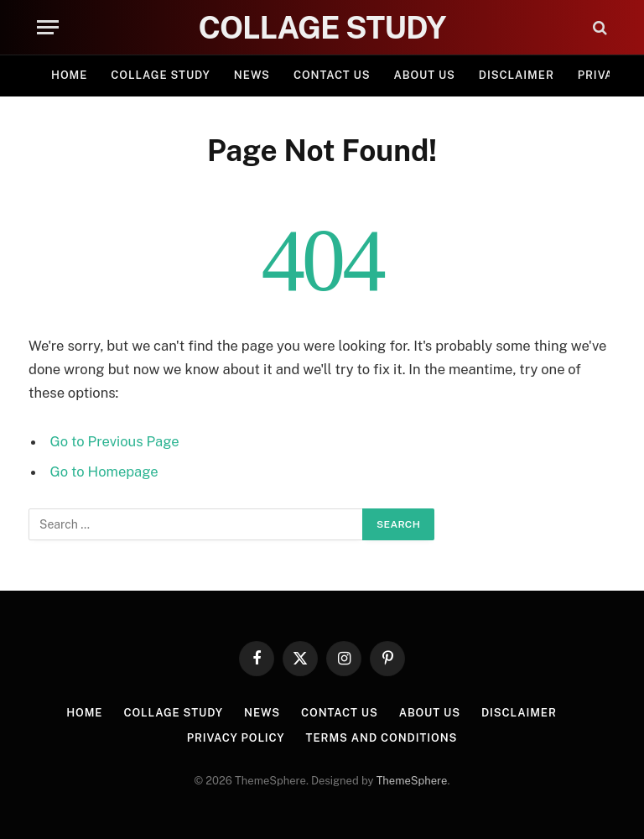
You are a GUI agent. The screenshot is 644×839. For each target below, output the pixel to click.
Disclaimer (517, 75)
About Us (425, 75)
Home (69, 75)
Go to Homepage (104, 472)
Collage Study (161, 75)
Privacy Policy (236, 738)
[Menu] (48, 27)
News (252, 75)
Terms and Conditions (382, 738)
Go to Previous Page (115, 441)
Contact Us (332, 75)
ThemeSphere (412, 781)
